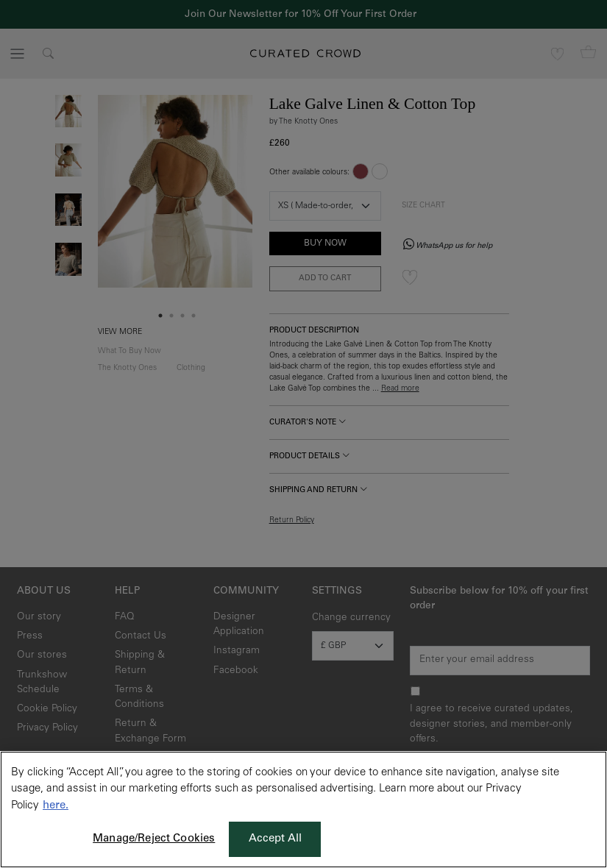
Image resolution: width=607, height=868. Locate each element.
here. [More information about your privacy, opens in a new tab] (56, 806)
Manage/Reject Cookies (154, 839)
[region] (303, 810)
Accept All (276, 839)
